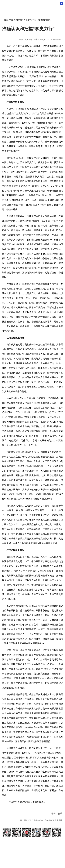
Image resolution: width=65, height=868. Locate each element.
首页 (6, 20)
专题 (11, 20)
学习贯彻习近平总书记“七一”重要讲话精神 (32, 20)
